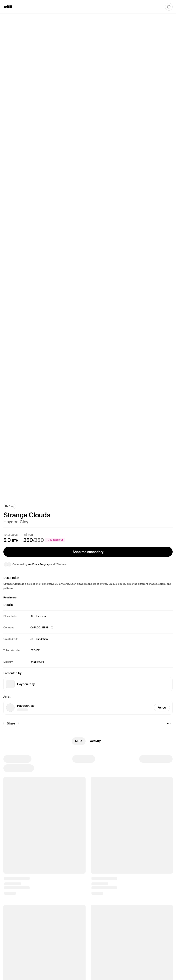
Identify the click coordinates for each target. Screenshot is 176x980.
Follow (162, 708)
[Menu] (169, 723)
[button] (52, 628)
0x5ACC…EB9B (40, 628)
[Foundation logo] (8, 7)
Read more (10, 598)
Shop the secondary (88, 552)
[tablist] (88, 741)
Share (11, 723)
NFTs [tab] (79, 741)
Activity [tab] (95, 741)
